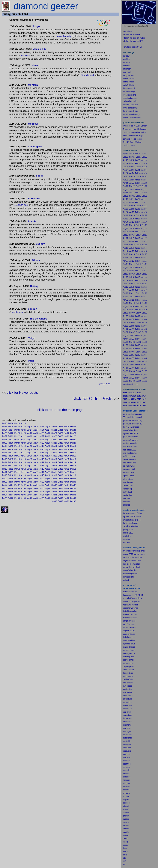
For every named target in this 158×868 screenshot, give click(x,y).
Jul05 (42, 492)
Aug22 (48, 436)
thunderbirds (128, 673)
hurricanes (127, 735)
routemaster (128, 676)
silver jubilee (128, 479)
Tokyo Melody (64, 36)
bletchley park (129, 657)
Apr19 (23, 446)
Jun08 (36, 482)
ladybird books (129, 631)
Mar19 (17, 446)
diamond (126, 592)
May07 (29, 485)
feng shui (127, 754)
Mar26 (17, 423)
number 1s (127, 709)
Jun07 (36, 485)
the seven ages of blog (132, 513)
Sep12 (54, 469)
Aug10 (48, 475)
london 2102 (128, 533)
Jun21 (36, 440)
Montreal (33, 85)
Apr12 (23, 469)
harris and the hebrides (132, 557)
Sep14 (54, 462)
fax (127, 838)
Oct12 (60, 469)
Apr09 (23, 479)
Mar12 (17, 469)
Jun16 (36, 456)
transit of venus (129, 621)
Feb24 (11, 430)
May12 (29, 469)
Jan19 (4, 446)
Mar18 (17, 449)
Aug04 (48, 495)
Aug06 (48, 488)
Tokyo (36, 26)
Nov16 (67, 456)
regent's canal (129, 473)
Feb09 (11, 479)
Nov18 (67, 449)
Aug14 (48, 462)
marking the (128, 564)
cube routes (128, 485)
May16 (29, 456)
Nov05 (67, 492)
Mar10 (17, 475)
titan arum (127, 712)
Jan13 (4, 466)
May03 (29, 498)
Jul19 (42, 446)
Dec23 (73, 433)
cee (124, 838)
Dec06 (73, 488)
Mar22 (17, 436)
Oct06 (60, 488)
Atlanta (32, 221)
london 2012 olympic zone (134, 554)
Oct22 (60, 436)
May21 (29, 440)
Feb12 (11, 469)
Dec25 (73, 427)
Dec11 (73, 472)
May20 (29, 443)
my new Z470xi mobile (132, 517)
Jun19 (36, 446)
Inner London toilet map (133, 136)
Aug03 (48, 498)
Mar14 (17, 462)
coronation (127, 722)
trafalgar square (129, 456)
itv (124, 865)
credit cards (128, 696)
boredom (126, 539)
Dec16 (73, 456)
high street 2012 (130, 450)
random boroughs (130, 443)
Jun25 (36, 427)
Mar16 (17, 456)
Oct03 (60, 498)
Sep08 (54, 482)
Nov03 (67, 498)
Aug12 (48, 469)
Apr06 (23, 488)
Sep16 (54, 456)
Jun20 (36, 443)
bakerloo (126, 505)
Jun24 (36, 430)
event (21, 312)
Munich (36, 65)
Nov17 (67, 453)
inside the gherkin (130, 574)
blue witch (127, 72)
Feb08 (11, 482)
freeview (126, 793)
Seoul (39, 176)
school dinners (129, 647)
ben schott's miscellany (132, 598)
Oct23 (60, 433)
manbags (127, 761)
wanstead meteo (130, 98)
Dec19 (73, 446)
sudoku (126, 829)
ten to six (25, 56)
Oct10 (60, 475)
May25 (29, 427)
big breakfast (128, 663)
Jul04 (42, 495)
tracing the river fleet (131, 567)
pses (128, 803)
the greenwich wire (131, 111)
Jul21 (42, 440)
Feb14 (11, 462)
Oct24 (60, 430)
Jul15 (42, 459)
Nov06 (67, 488)
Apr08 (23, 482)
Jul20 (42, 443)
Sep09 (54, 479)
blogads (126, 800)
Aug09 (48, 479)
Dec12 (73, 469)
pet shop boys (129, 650)
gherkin (126, 816)
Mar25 (17, 427)
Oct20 (60, 443)
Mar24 (17, 430)
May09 (29, 479)
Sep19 (54, 446)
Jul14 (42, 462)
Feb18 (11, 449)
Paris (31, 361)
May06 (29, 488)
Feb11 (11, 472)
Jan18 (4, 449)
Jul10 (42, 475)
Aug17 (48, 453)
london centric (129, 79)
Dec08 (73, 482)
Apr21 (23, 440)
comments (127, 725)
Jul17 (42, 453)
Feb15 (11, 459)
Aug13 (48, 466)
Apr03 (23, 498)
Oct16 (60, 456)
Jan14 (4, 462)
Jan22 (4, 436)
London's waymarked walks (134, 132)
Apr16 (23, 456)
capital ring (127, 495)
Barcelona (34, 199)
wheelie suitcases (130, 615)
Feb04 (11, 495)
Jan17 (4, 453)
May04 (29, 495)
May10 (29, 475)
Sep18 (54, 449)
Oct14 (60, 462)
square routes (128, 476)
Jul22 (42, 436)
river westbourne (130, 453)
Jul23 (42, 433)
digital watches (129, 637)
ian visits (126, 62)
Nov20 (67, 443)
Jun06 (36, 488)
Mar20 (17, 443)
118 (124, 861)
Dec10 (73, 475)
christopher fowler (130, 101)
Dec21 (73, 440)
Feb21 (11, 440)
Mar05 (17, 492)
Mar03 (17, 498)
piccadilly (127, 502)
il (126, 543)
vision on (126, 767)
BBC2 (125, 852)
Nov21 (67, 440)
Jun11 (36, 472)
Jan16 (4, 456)
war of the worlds (130, 618)
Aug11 (48, 472)
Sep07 (54, 485)
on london (127, 69)
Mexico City (40, 49)
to (126, 858)
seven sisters (128, 577)
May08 (29, 482)
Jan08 (4, 482)
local (14, 312)
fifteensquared (129, 88)
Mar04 (17, 495)
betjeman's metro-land (132, 561)
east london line (129, 463)
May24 (29, 430)
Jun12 (36, 469)
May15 (29, 459)
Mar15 (17, 459)
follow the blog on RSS (134, 41)
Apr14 (23, 462)
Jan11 (4, 472)
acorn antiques (129, 634)
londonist (127, 66)
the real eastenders (131, 427)
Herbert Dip (128, 489)
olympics (126, 644)
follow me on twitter (132, 35)
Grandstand (87, 75)
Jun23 (36, 433)
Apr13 (23, 466)
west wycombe (129, 654)
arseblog (126, 59)
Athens (36, 260)
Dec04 (73, 495)
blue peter (127, 728)
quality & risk (128, 530)
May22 (29, 436)
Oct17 (60, 453)
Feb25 (11, 427)
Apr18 (23, 449)
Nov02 (67, 501)
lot (124, 858)
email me (128, 31)
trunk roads (127, 686)
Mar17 (17, 453)
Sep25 (54, 427)
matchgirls (127, 731)
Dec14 (73, 462)
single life (127, 536)
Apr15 (23, 459)
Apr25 (23, 427)
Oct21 (60, 440)
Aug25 (48, 427)
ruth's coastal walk (130, 108)
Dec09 (73, 479)
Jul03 (42, 498)
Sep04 (54, 495)
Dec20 (73, 443)
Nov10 (67, 475)
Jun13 (36, 466)
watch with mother (130, 605)
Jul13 (42, 466)
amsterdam (127, 689)
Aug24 (48, 430)
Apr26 (23, 423)
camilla (126, 832)
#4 (142, 595)
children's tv (128, 679)
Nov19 (67, 446)
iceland (126, 580)
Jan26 (4, 423)
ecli (124, 803)
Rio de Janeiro (39, 319)
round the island (129, 95)
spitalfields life (129, 85)
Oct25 (60, 427)
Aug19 (48, 446)
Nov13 (67, 466)
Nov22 (67, 436)
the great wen (128, 75)
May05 (29, 492)
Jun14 (36, 462)
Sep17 (54, 453)
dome (125, 848)
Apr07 (23, 485)
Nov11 (67, 472)
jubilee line (127, 705)
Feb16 (11, 456)
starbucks (127, 751)
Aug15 (48, 459)
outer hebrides (129, 640)
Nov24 (67, 430)
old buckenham (129, 627)
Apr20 (23, 443)
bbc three (127, 764)
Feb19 (11, 446)
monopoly (127, 744)
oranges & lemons (130, 440)
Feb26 (11, 423)
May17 (29, 453)
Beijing (34, 286)
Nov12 (67, 469)
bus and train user (130, 105)
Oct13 (60, 466)
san (124, 670)
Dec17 (73, 453)
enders (130, 683)
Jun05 (36, 492)
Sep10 (54, 475)
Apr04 (23, 495)
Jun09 (36, 479)
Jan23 (4, 433)
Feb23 (11, 433)
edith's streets (128, 82)
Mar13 (17, 466)
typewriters (127, 715)
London (33, 309)
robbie (125, 842)
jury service (128, 699)
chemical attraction (131, 526)
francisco (130, 670)
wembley (126, 780)
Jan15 (4, 459)
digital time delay (130, 611)
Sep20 (54, 443)
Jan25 (4, 427)
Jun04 (36, 495)
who (130, 718)
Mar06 (17, 488)
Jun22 (36, 436)
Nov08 (67, 482)
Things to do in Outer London (135, 126)
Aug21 (48, 440)
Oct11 (60, 472)
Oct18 (60, 449)
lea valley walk (129, 466)
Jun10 (36, 475)
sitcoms (126, 813)
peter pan (127, 748)
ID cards (126, 787)
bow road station (130, 446)
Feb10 (11, 475)
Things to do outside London (135, 129)
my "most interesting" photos (135, 551)
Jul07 (42, 485)
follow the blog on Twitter (135, 38)
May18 (29, 449)
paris (125, 855)
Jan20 (4, 443)
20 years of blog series (132, 139)
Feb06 (11, 488)
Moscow (33, 124)
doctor (125, 718)
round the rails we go (131, 114)
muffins (126, 826)
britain (129, 693)
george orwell (128, 660)
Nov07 (67, 485)
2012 (133, 644)
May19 (29, 446)
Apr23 (23, 433)
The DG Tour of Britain (132, 142)
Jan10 (4, 475)
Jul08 (42, 482)
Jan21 (4, 440)
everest (126, 822)
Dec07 (73, 485)
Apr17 (23, 453)
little (124, 693)
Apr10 (23, 475)
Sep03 (54, 498)
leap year (127, 757)
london (126, 601)
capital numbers (129, 460)
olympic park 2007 (130, 434)
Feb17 (11, 453)
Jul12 (42, 469)
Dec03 (73, 498)
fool (128, 543)
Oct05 (60, 492)
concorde (127, 777)
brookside (127, 741)
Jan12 (4, 469)
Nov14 (67, 462)
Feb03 (11, 498)
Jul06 (42, 488)
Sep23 (54, 433)
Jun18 (36, 449)
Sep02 (54, 501)
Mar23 (17, 433)
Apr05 (23, 492)
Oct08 (60, 482)
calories (126, 819)
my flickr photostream (133, 47)
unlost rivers (128, 482)
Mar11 (17, 472)
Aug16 (48, 456)
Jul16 (42, 456)
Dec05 (73, 492)
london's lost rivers (131, 430)
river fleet (127, 499)
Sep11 (54, 472)
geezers (134, 592)
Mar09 (17, 479)
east (125, 683)
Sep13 (54, 466)
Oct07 (60, 485)
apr (124, 543)
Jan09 (4, 479)
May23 (29, 433)
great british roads (130, 437)
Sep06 (54, 488)
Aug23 (48, 433)
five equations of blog (132, 520)
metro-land (127, 492)
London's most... (130, 145)
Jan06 (4, 488)
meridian (137, 564)
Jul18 (42, 449)
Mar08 (17, 482)
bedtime (126, 790)
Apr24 (23, 430)
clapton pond (128, 666)
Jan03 (4, 498)
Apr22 (23, 436)
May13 (29, 466)
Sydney (40, 244)
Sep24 (54, 430)
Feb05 (11, 492)
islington (126, 783)
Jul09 (42, 479)
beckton (126, 796)
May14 (29, 462)
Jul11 (42, 472)
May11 (29, 472)
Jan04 (4, 495)
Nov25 (67, 427)
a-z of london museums (133, 414)
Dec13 (73, 466)
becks (125, 845)
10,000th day (21, 205)
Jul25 (42, 427)
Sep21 (54, 440)
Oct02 (60, 501)
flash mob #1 (128, 595)
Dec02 (73, 501)
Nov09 (67, 479)
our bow (126, 56)
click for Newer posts (22, 393)
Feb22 (11, 436)
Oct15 (60, 459)
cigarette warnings (130, 608)
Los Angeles (35, 146)
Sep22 (54, 436)
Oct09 (60, 479)
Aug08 (48, 482)
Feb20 (11, 443)
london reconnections (132, 118)
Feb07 (11, 485)
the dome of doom (130, 523)
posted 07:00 (105, 384)
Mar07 (17, 485)
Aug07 (48, 485)
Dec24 (73, 430)
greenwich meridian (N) (132, 421)
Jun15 (36, 459)
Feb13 (11, 466)
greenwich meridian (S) (132, 424)
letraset (126, 806)
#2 (136, 595)
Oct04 (60, 495)
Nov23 (67, 433)
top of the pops (129, 624)
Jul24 (42, 430)
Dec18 (73, 449)
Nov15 (67, 459)
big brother (127, 702)
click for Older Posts (92, 398)
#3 (139, 595)
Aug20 (48, 443)
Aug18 (48, 449)
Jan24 (4, 430)
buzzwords (127, 738)
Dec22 (73, 436)
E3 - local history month (133, 417)
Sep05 (54, 492)
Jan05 (4, 492)
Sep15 (54, 459)
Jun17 (36, 453)
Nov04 (67, 495)
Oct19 (60, 446)
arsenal (126, 809)
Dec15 (73, 459)
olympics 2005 (129, 469)
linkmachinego (129, 92)
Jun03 (36, 498)
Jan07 (4, 485)
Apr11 (23, 472)
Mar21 (17, 440)
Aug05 (48, 492)
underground (134, 601)
